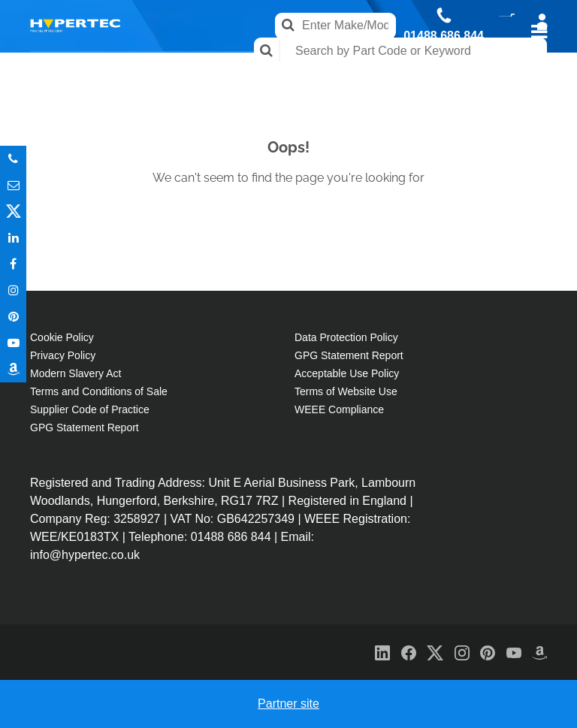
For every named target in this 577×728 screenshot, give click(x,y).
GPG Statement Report (85, 427)
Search (267, 51)
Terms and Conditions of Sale (99, 391)
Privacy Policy (63, 355)
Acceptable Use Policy (347, 373)
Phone (13, 159)
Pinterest (13, 317)
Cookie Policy (62, 337)
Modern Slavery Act (76, 373)
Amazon (13, 369)
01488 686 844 (444, 36)
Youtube (13, 343)
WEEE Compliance (339, 409)
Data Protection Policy (346, 337)
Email (13, 185)
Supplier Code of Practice (90, 409)
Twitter (13, 211)
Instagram (13, 290)
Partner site (288, 704)
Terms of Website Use (346, 391)
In (13, 238)
